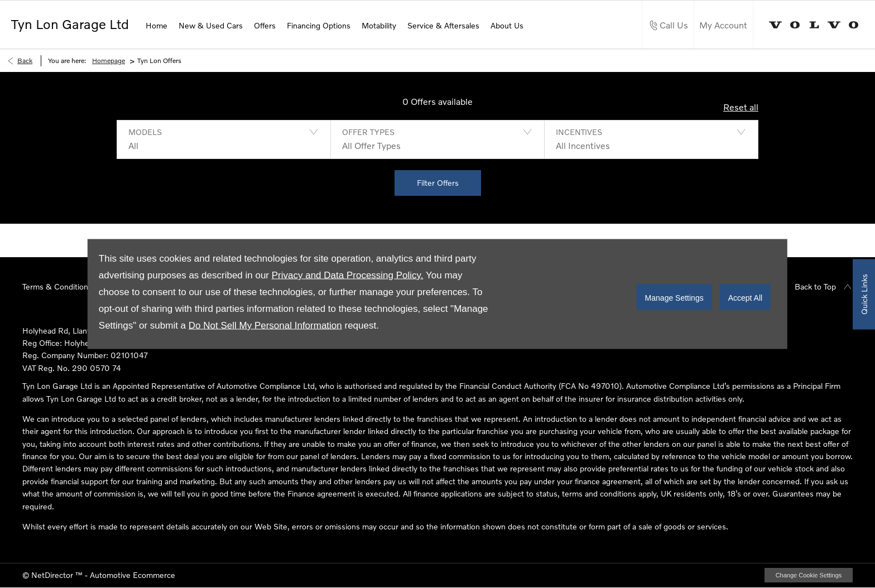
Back (25, 61)
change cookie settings (809, 575)
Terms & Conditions (57, 286)
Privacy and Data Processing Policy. (348, 275)
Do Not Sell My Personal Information (265, 326)
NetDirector (53, 575)
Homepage (109, 61)
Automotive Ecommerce (133, 575)
